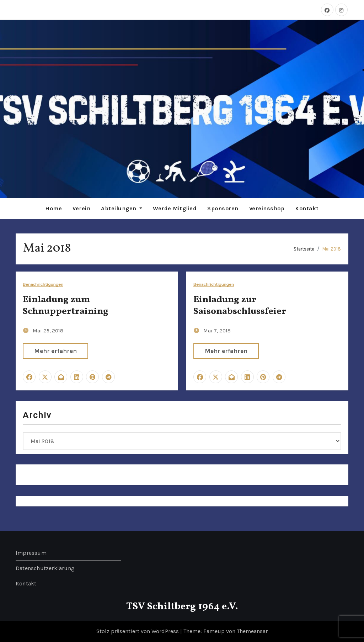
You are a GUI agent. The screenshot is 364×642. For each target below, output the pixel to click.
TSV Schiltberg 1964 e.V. (182, 607)
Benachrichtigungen (43, 285)
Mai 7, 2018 (217, 331)
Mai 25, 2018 (48, 331)
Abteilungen (122, 208)
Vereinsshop (267, 208)
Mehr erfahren (55, 351)
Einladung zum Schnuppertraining (66, 306)
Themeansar (252, 631)
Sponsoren (223, 208)
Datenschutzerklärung (45, 568)
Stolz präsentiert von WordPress (138, 631)
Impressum (31, 553)
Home (53, 208)
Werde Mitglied (175, 208)
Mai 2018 (332, 249)
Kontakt (307, 208)
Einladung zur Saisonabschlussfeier (240, 306)
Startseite (304, 249)
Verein (81, 208)
